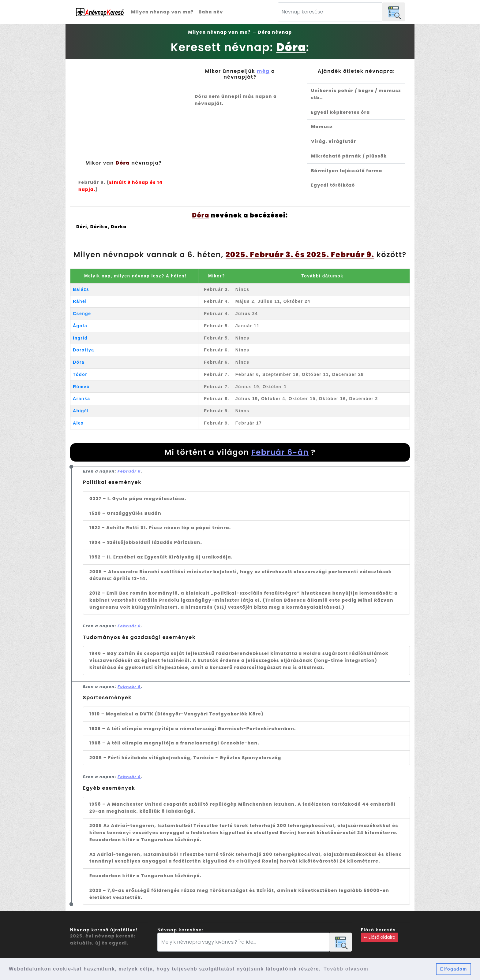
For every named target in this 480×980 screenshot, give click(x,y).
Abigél (81, 411)
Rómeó (81, 387)
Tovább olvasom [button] (346, 969)
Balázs (81, 289)
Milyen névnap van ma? (162, 12)
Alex (78, 423)
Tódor (80, 374)
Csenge (82, 314)
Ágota (80, 326)
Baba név (211, 12)
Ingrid (80, 338)
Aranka (81, 399)
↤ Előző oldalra (380, 937)
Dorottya (84, 350)
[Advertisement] (124, 114)
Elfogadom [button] (454, 969)
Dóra (79, 362)
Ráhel (80, 301)
